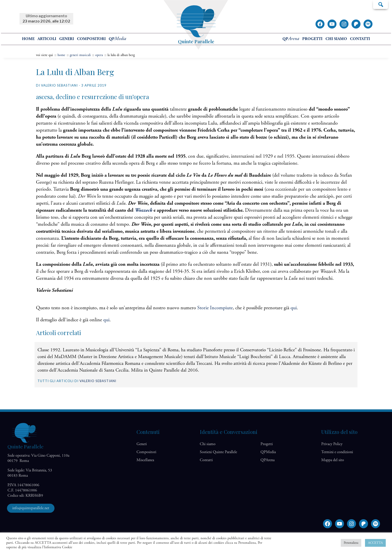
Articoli (47, 39)
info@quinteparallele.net (31, 508)
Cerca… (380, 4)
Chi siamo (336, 39)
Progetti (312, 39)
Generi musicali (80, 55)
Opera (99, 55)
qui (294, 308)
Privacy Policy (332, 444)
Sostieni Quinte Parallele (218, 452)
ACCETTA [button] (375, 543)
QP (117, 39)
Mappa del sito (333, 460)
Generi (67, 39)
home (28, 39)
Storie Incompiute (214, 308)
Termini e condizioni (337, 452)
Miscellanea (145, 460)
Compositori (91, 39)
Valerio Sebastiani (98, 381)
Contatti (360, 39)
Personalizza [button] (351, 543)
